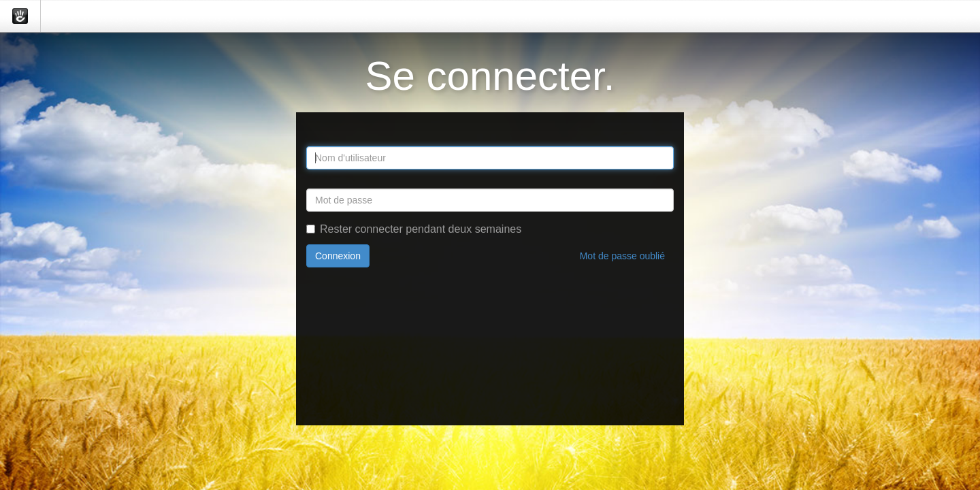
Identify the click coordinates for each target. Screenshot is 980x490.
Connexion (338, 256)
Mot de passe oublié (622, 256)
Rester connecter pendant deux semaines (414, 229)
